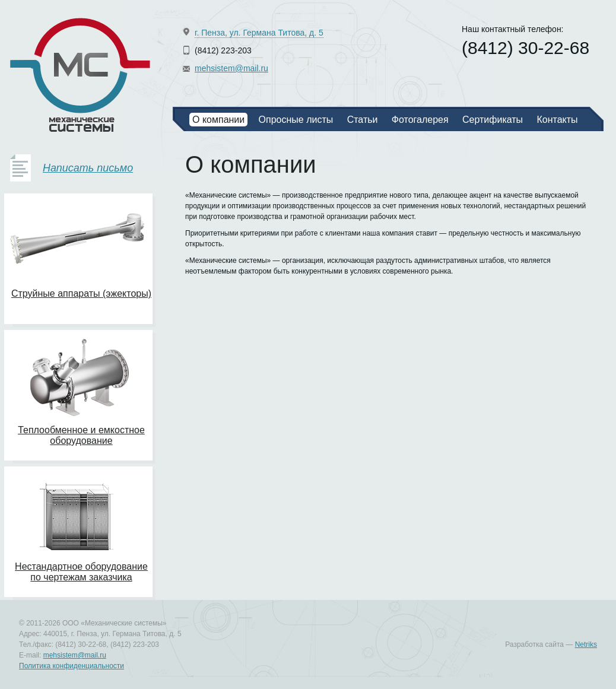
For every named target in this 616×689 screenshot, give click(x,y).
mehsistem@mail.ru (231, 68)
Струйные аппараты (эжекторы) (81, 293)
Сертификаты (493, 120)
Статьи (363, 120)
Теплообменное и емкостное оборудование (81, 435)
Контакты (557, 120)
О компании (218, 120)
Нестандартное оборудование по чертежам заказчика (81, 572)
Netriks (586, 644)
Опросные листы (296, 120)
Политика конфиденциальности (72, 666)
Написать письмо (88, 168)
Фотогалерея (420, 120)
